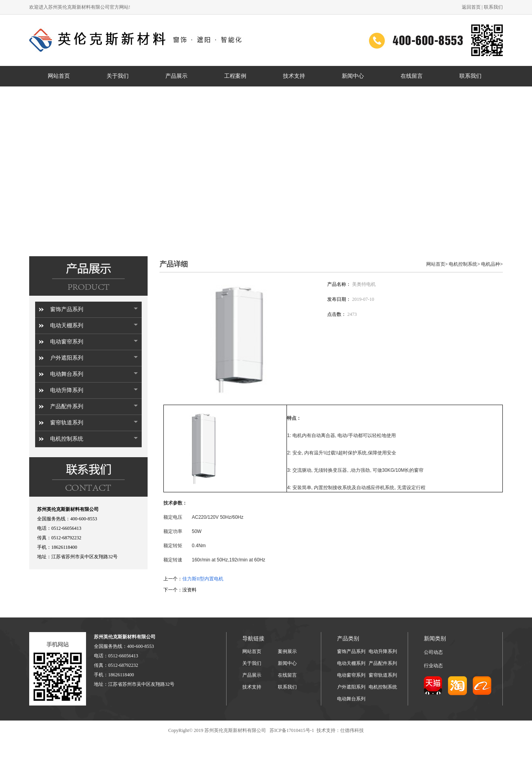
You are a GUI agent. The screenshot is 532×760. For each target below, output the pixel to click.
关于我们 (252, 663)
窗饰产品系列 (67, 309)
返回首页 (471, 7)
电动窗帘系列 (67, 342)
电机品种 (491, 264)
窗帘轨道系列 (67, 423)
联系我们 (493, 7)
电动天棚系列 (67, 326)
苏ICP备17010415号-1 (291, 730)
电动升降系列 (67, 390)
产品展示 (252, 675)
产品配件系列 (67, 406)
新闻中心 (287, 663)
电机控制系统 (67, 439)
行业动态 (433, 666)
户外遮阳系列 (67, 358)
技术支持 (252, 687)
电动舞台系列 (67, 374)
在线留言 (287, 675)
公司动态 (433, 652)
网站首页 (436, 264)
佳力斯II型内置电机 (203, 579)
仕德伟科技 (352, 730)
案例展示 (287, 651)
